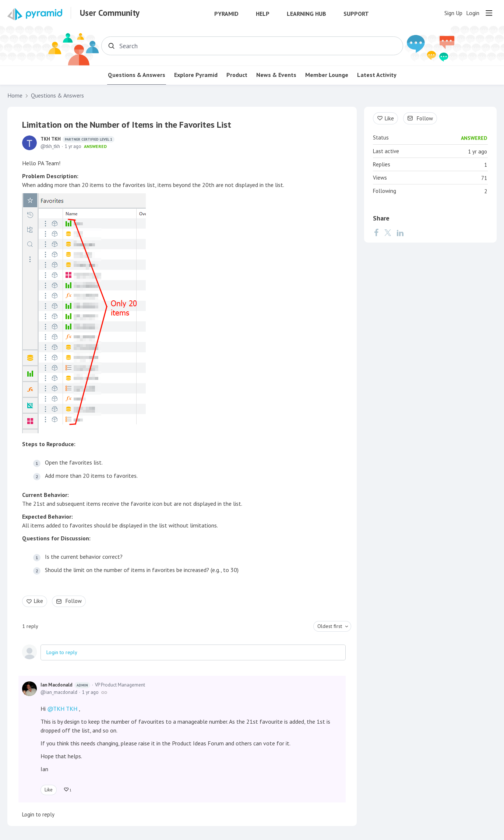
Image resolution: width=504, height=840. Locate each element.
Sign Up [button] (453, 13)
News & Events (276, 75)
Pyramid (226, 14)
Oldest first (330, 626)
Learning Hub (306, 14)
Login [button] (473, 13)
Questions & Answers (137, 75)
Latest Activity (377, 75)
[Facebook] (376, 233)
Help (263, 14)
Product (237, 75)
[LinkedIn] (400, 233)
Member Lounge (327, 75)
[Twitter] (388, 233)
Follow (74, 601)
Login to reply (62, 652)
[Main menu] (489, 13)
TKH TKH (77, 139)
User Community (110, 13)
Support (356, 14)
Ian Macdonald (65, 685)
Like (38, 601)
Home (15, 96)
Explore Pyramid (196, 75)
